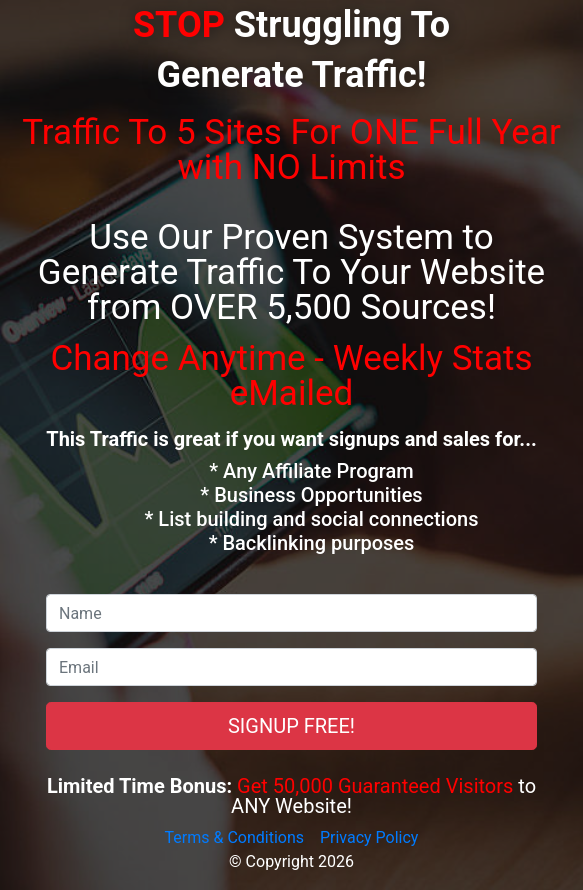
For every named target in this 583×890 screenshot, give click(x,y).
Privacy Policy (369, 837)
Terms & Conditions (235, 837)
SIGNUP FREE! (291, 726)
